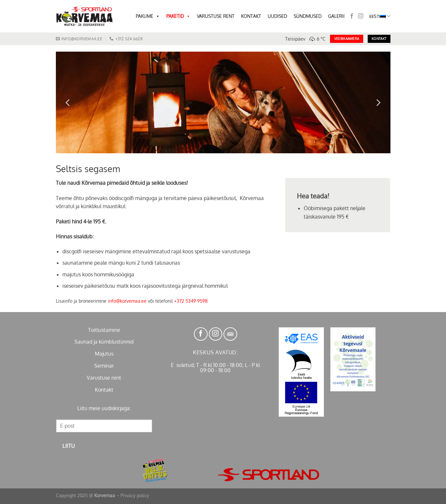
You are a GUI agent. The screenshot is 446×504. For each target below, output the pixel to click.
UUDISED (277, 16)
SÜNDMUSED (308, 16)
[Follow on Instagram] (361, 16)
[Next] (378, 102)
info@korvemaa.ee (127, 301)
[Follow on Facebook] (352, 16)
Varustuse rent (104, 378)
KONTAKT (251, 16)
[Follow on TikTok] (230, 334)
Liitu (69, 446)
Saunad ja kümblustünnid (104, 342)
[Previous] (68, 102)
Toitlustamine (104, 330)
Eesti (380, 16)
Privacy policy (135, 495)
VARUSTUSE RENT (216, 16)
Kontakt (104, 390)
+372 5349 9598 (191, 301)
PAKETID (178, 16)
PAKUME (148, 16)
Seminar (104, 366)
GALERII (336, 16)
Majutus (104, 354)
